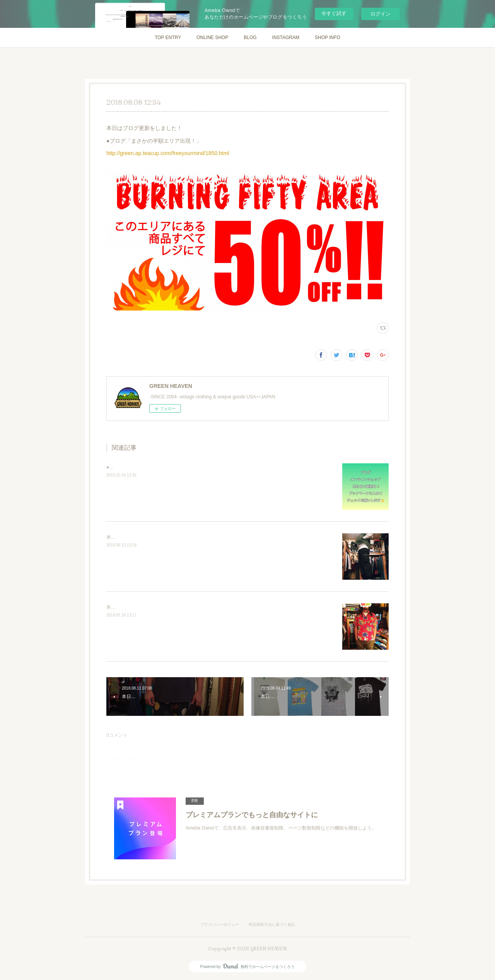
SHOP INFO (328, 38)
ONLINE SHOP (212, 38)
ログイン (381, 14)
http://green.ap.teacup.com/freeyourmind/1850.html (168, 153)
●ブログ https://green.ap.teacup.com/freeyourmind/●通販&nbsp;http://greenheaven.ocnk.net (201, 467)
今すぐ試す (334, 13)
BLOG (250, 38)
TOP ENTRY (168, 38)
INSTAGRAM (286, 38)
